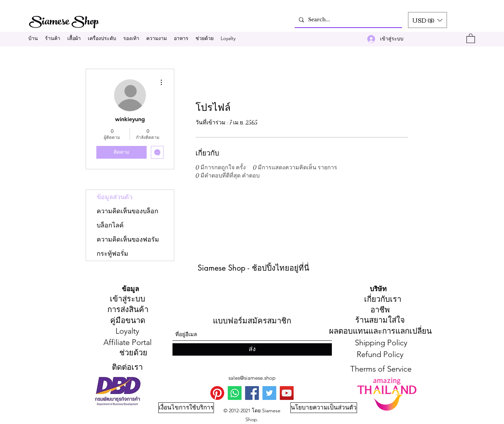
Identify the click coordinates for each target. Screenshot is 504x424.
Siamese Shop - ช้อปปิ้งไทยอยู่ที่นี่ (253, 268)
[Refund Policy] (380, 355)
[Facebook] (252, 393)
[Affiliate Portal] (128, 343)
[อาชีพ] (380, 310)
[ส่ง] (252, 349)
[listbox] (427, 20)
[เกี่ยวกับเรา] (383, 300)
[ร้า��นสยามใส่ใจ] (380, 321)
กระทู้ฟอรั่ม (112, 253)
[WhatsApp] (235, 393)
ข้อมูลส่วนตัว (115, 197)
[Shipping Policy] (381, 343)
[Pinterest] (217, 393)
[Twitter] (269, 393)
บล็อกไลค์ (110, 225)
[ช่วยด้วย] (133, 353)
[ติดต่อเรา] (128, 368)
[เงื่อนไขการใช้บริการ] (186, 408)
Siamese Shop (65, 22)
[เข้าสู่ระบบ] (128, 299)
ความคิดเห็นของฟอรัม (128, 239)
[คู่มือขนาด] (128, 321)
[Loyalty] (128, 332)
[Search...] (348, 20)
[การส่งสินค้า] (128, 310)
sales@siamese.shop (252, 378)
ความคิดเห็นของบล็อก (128, 211)
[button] (427, 20)
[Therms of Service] (381, 369)
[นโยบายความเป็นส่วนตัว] (324, 408)
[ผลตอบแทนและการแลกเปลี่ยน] (380, 332)
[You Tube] (287, 393)
